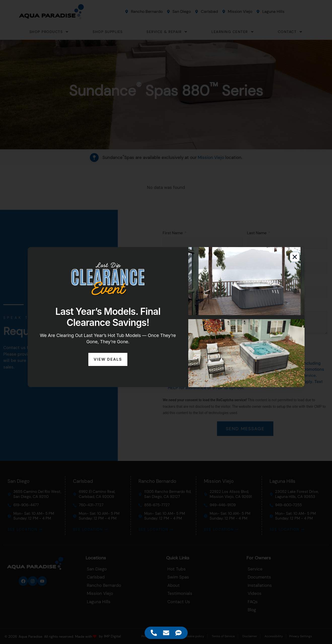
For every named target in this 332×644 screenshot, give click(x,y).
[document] (166, 322)
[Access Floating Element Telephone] (154, 633)
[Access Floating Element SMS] (178, 633)
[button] (295, 257)
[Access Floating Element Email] (166, 633)
